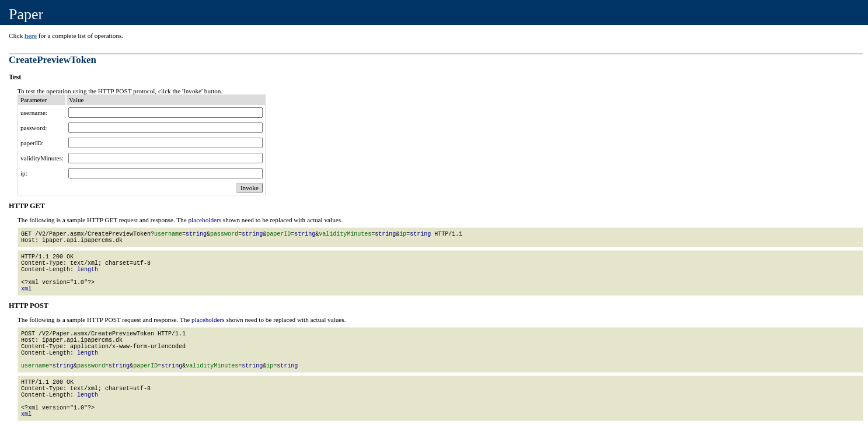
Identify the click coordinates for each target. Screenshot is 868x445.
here (31, 36)
